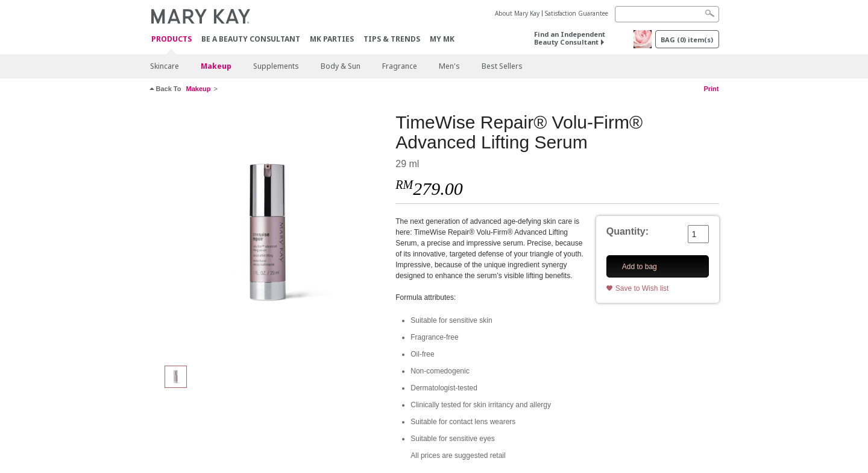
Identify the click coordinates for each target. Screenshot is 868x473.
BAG (687, 40)
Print (711, 89)
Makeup (216, 66)
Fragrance (400, 66)
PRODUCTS (171, 40)
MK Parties (332, 39)
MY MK (442, 39)
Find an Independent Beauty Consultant (570, 38)
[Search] (667, 14)
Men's (449, 66)
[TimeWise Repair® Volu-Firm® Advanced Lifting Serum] (268, 233)
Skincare (165, 66)
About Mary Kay (517, 13)
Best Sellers (502, 66)
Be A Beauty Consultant (251, 39)
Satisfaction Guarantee (577, 13)
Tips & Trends (392, 39)
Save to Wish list (642, 288)
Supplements (276, 66)
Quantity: (627, 231)
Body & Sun (341, 66)
